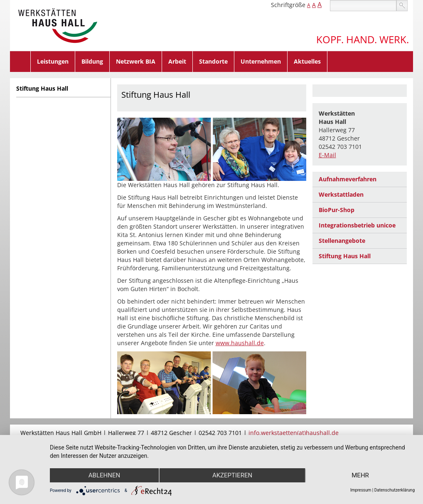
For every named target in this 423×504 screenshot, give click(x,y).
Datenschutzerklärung (395, 490)
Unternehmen (261, 61)
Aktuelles (307, 61)
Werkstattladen (341, 194)
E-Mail (327, 155)
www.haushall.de (240, 343)
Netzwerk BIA (136, 61)
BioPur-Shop (337, 210)
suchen (402, 6)
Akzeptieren (232, 475)
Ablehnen (104, 475)
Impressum (361, 490)
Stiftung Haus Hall (42, 88)
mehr (360, 475)
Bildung (92, 61)
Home (20, 62)
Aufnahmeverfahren (348, 179)
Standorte (213, 61)
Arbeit (177, 61)
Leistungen (53, 61)
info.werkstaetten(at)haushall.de (294, 433)
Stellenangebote (342, 241)
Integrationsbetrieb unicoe (357, 225)
